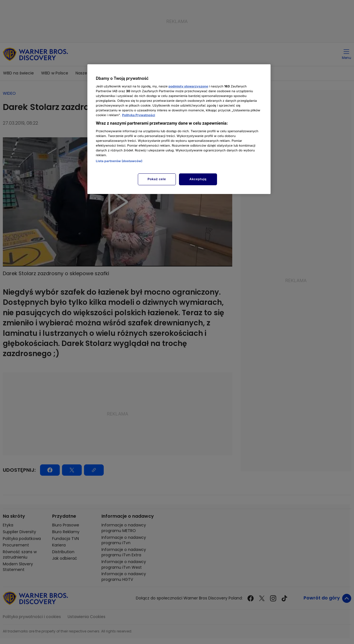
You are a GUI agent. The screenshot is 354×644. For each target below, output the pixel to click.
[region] (179, 129)
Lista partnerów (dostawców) (119, 161)
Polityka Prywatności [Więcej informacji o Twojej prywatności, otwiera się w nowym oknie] (139, 115)
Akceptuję (198, 179)
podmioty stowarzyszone (188, 86)
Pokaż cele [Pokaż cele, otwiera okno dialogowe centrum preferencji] (157, 179)
